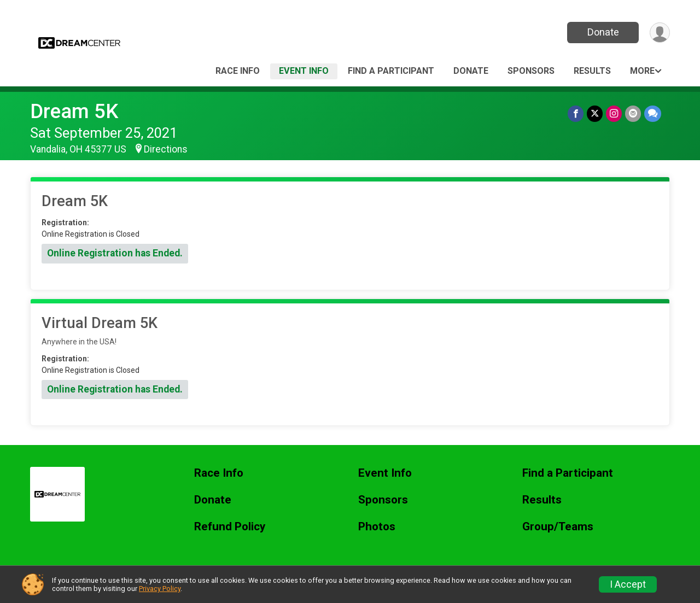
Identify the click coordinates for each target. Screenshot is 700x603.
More (642, 71)
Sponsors (531, 71)
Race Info (238, 71)
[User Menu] (660, 33)
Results (592, 71)
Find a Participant (391, 71)
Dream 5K (74, 111)
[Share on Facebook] (576, 113)
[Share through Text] (653, 113)
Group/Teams (558, 527)
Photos (377, 527)
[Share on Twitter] (595, 113)
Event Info (304, 71)
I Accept (628, 584)
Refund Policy (230, 527)
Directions (166, 149)
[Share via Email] (633, 113)
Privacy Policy (160, 589)
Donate (603, 32)
